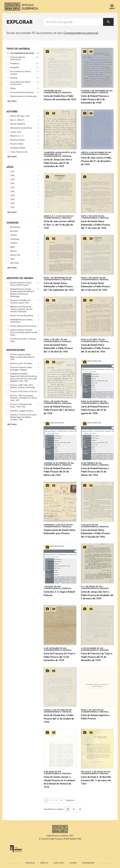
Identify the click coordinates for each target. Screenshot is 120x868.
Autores (12, 112)
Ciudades (12, 223)
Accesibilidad (88, 863)
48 (80, 809)
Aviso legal (59, 863)
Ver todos (12, 101)
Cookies (73, 863)
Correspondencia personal (81, 33)
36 (74, 809)
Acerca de (30, 863)
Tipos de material (18, 49)
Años (10, 167)
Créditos (44, 863)
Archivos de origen (20, 278)
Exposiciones (16, 350)
